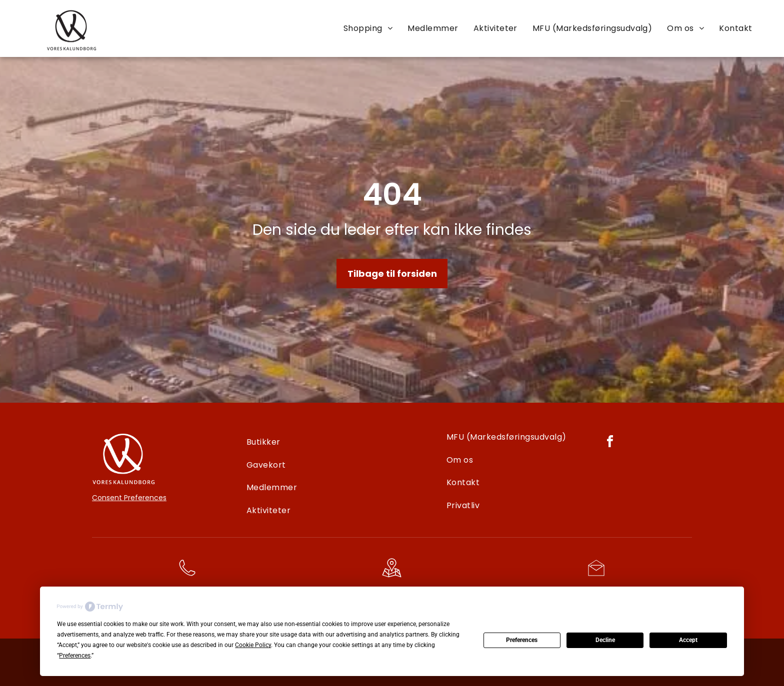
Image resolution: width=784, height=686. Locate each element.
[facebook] (610, 443)
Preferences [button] (75, 656)
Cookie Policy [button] (253, 645)
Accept (688, 640)
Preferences (522, 640)
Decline (605, 640)
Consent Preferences (129, 498)
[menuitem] (368, 28)
